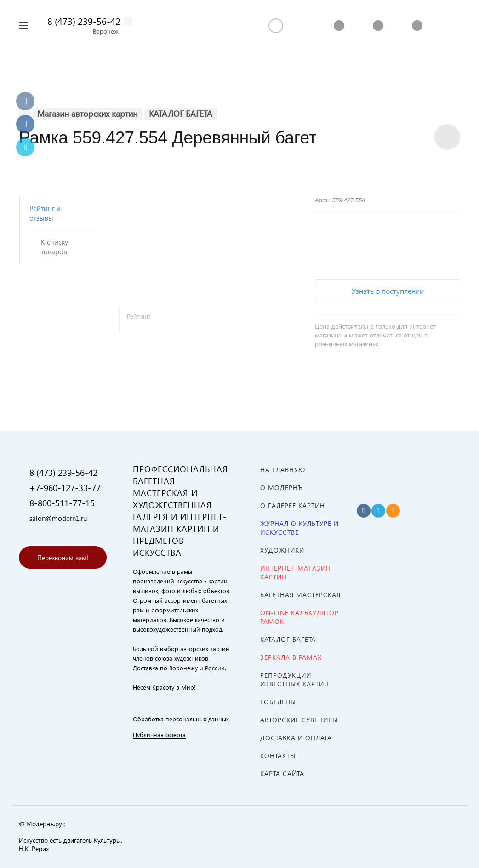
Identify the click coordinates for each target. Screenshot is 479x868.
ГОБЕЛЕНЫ (278, 702)
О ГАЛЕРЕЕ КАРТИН (293, 505)
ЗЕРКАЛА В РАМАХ (291, 657)
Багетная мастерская (300, 595)
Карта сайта (282, 774)
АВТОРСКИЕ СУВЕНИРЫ (299, 720)
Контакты (278, 756)
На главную (283, 470)
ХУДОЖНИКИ (282, 550)
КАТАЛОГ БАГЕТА (288, 639)
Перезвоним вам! (63, 557)
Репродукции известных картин (295, 680)
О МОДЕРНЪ (282, 488)
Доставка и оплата (296, 738)
